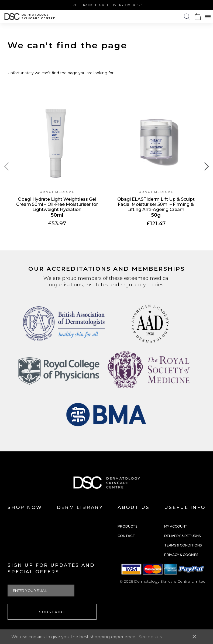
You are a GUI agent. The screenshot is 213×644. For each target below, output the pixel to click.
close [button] (194, 637)
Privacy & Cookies (181, 555)
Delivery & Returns (182, 536)
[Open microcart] (198, 16)
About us (134, 507)
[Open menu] (208, 17)
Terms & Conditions (183, 545)
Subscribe (52, 612)
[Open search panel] (187, 17)
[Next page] (207, 167)
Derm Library (80, 507)
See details (150, 637)
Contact (126, 536)
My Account (176, 526)
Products (127, 526)
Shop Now (25, 507)
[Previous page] (6, 167)
